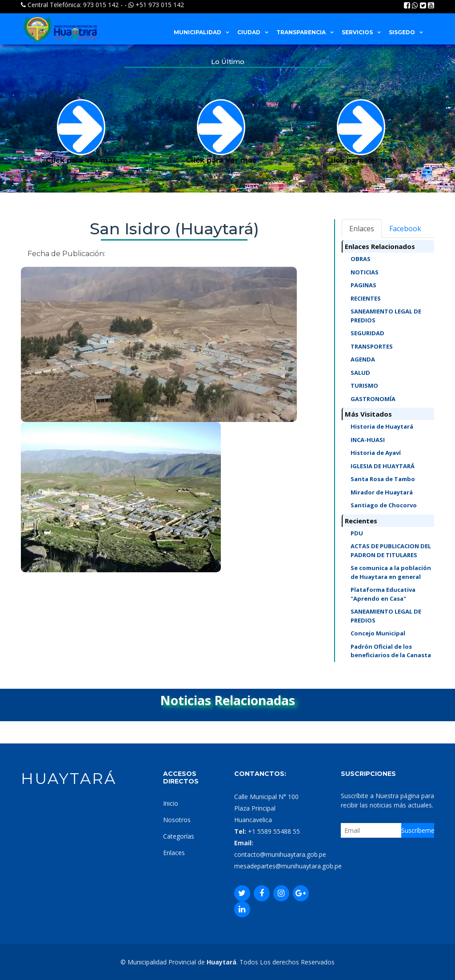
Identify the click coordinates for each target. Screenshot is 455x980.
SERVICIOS (357, 32)
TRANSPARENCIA (301, 32)
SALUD (360, 373)
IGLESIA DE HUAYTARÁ (383, 466)
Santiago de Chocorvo (384, 505)
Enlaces (174, 853)
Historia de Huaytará (382, 426)
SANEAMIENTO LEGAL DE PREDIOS (386, 316)
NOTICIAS (365, 272)
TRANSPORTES (372, 346)
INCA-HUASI (368, 440)
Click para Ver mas (81, 132)
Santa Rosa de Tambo (383, 479)
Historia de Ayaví (376, 453)
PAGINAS (363, 285)
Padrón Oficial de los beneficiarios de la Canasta (391, 651)
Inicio (171, 803)
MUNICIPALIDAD (198, 32)
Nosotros (177, 820)
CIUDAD (249, 32)
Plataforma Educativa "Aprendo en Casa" (383, 594)
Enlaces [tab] (362, 229)
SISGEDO (402, 32)
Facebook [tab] (405, 229)
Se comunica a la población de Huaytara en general (391, 572)
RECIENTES (366, 298)
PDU (357, 533)
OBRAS (361, 259)
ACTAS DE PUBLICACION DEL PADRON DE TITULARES (391, 550)
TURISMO (364, 386)
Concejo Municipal (378, 633)
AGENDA (363, 359)
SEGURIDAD (367, 333)
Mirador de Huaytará (382, 492)
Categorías (179, 836)
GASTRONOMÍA (373, 399)
